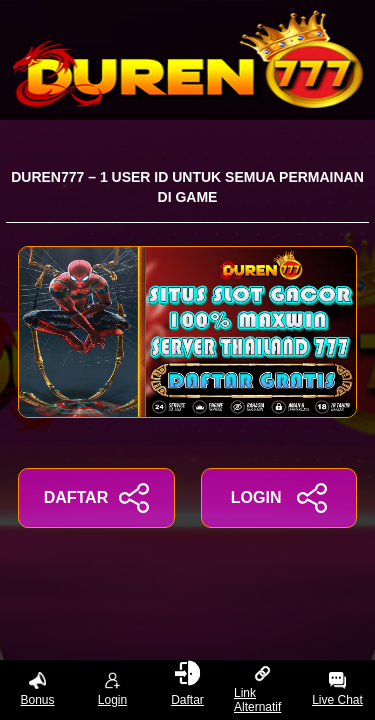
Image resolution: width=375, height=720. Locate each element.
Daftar (187, 686)
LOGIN (279, 498)
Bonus (37, 689)
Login (112, 689)
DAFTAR (96, 498)
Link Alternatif (257, 689)
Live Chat (337, 689)
